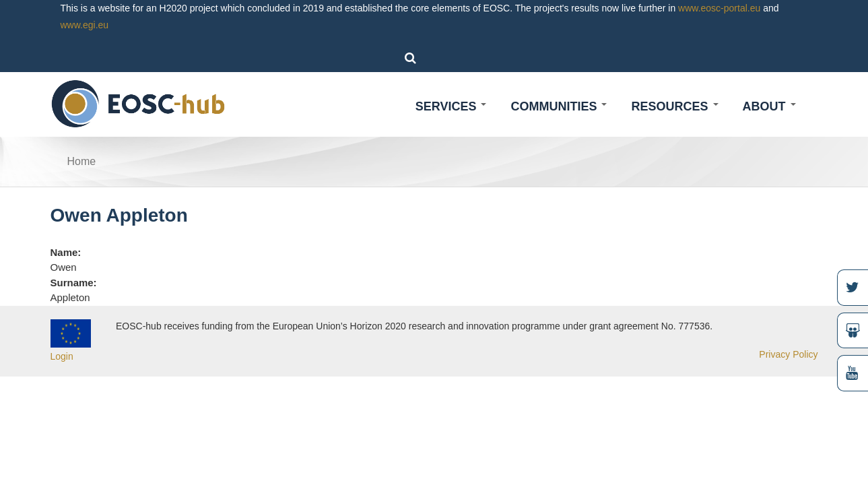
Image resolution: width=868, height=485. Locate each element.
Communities (559, 106)
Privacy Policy (788, 354)
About (769, 106)
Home (82, 161)
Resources (674, 106)
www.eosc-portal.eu (719, 8)
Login (62, 356)
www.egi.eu (85, 25)
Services (451, 106)
